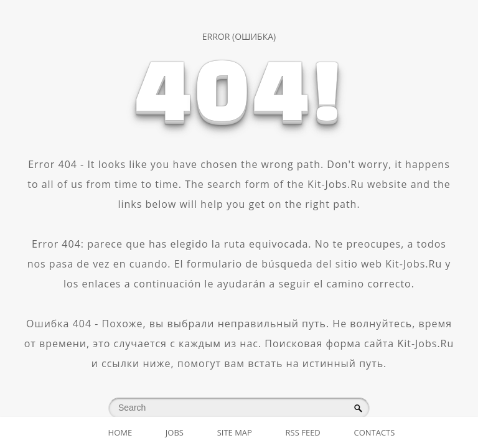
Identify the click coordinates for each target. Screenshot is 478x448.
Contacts (374, 432)
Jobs (175, 432)
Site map (235, 432)
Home (120, 432)
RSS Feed (303, 432)
